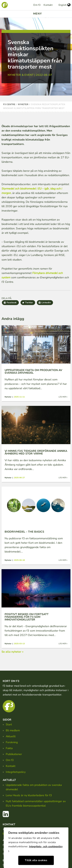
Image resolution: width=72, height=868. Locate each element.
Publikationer (14, 754)
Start (9, 724)
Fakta (9, 748)
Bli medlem (13, 730)
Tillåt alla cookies (36, 860)
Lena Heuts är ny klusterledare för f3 (29, 795)
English (65, 5)
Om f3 (37, 5)
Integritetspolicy (16, 772)
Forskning (12, 742)
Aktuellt (11, 736)
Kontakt (48, 5)
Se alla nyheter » (12, 652)
